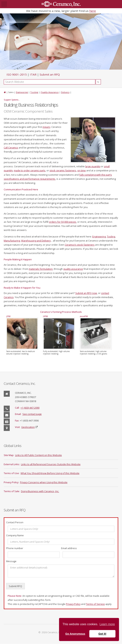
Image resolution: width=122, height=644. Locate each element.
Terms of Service (95, 604)
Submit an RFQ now (86, 293)
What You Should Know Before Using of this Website (50, 473)
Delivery (65, 92)
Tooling (34, 92)
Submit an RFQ (50, 74)
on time (82, 170)
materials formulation (41, 269)
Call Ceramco (11, 148)
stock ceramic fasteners (63, 170)
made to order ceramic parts (30, 170)
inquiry (46, 127)
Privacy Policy (73, 604)
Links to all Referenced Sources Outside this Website (51, 464)
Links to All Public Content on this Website (38, 455)
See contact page (32, 414)
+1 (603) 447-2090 (30, 408)
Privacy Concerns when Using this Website (44, 482)
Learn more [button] (107, 624)
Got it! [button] (102, 634)
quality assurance (73, 269)
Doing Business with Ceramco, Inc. (40, 491)
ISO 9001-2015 (17, 74)
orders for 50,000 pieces (63, 222)
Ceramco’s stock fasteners (80, 245)
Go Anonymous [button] (75, 634)
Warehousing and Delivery (36, 241)
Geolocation (28, 427)
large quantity (93, 166)
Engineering (22, 92)
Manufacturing (12, 241)
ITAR (33, 74)
